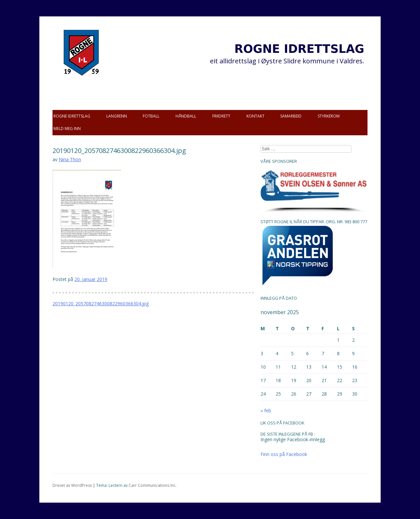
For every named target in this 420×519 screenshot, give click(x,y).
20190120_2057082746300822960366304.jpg (101, 303)
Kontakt (255, 116)
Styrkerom (329, 116)
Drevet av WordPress (72, 485)
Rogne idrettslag (72, 116)
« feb (266, 411)
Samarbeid (291, 116)
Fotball (151, 116)
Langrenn (117, 116)
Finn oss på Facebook (284, 454)
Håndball (186, 116)
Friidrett (221, 116)
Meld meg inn (67, 129)
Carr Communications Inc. (153, 485)
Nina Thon (70, 159)
